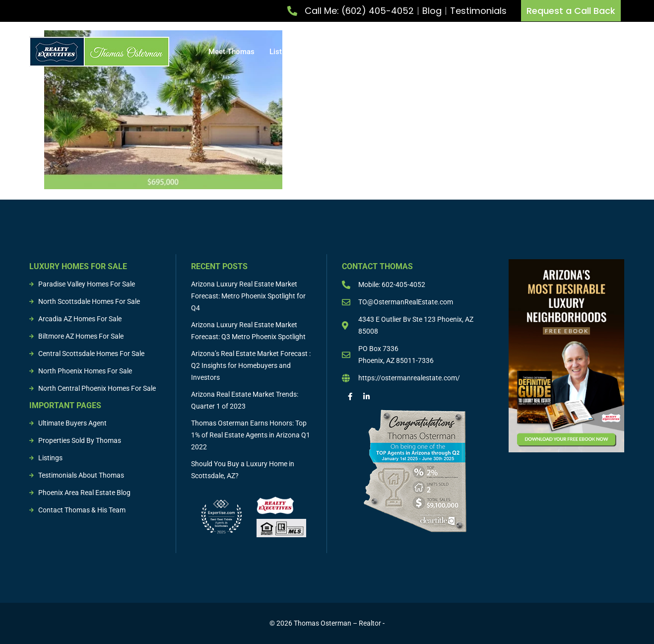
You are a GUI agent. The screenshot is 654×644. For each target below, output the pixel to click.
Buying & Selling (435, 52)
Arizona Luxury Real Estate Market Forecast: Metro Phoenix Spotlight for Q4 (248, 296)
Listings (495, 52)
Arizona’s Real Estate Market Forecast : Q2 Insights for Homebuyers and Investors (251, 365)
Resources (607, 52)
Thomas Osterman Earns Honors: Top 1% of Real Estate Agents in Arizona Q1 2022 (251, 435)
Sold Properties (549, 52)
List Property (295, 52)
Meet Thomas (231, 52)
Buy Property (362, 52)
